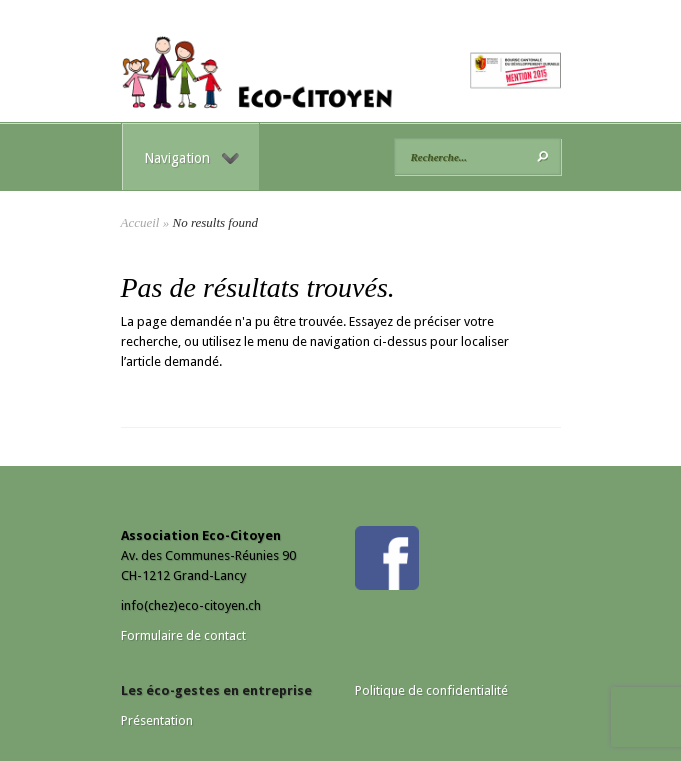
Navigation (191, 158)
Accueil (140, 222)
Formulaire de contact (183, 635)
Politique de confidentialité (431, 690)
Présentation (157, 720)
